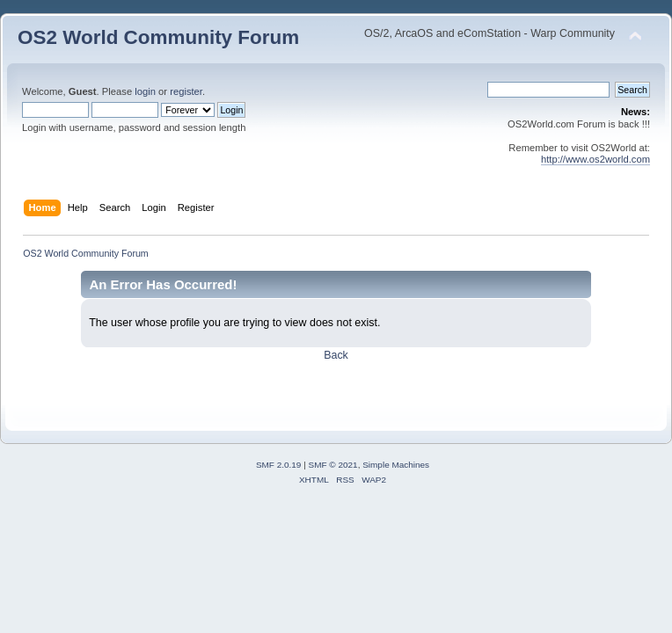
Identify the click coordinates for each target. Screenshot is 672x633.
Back (336, 355)
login (145, 91)
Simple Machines (396, 465)
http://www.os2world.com (595, 159)
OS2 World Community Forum (158, 37)
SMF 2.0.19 (279, 465)
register (186, 91)
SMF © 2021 (333, 465)
